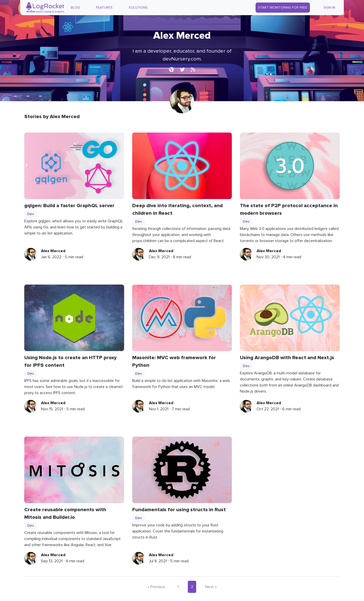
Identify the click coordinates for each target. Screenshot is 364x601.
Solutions (138, 8)
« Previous (156, 587)
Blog (75, 8)
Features (104, 8)
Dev (31, 214)
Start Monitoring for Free (283, 8)
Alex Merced (53, 251)
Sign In (329, 8)
